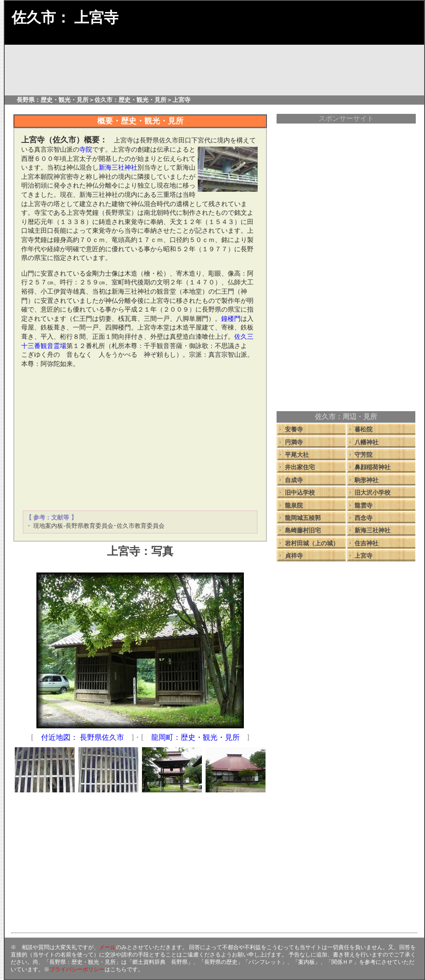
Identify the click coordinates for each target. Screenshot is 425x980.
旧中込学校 (300, 493)
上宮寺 (363, 556)
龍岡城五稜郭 (303, 518)
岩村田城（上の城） (312, 543)
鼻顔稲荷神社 (372, 467)
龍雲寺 (363, 505)
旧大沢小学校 (372, 493)
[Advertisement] (140, 439)
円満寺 (294, 442)
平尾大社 (297, 455)
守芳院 (363, 455)
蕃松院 (363, 429)
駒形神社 (366, 480)
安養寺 (294, 429)
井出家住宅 (300, 467)
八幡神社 (366, 442)
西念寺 (363, 518)
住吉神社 (366, 543)
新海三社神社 (372, 530)
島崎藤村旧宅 (303, 530)
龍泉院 (294, 505)
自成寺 (294, 480)
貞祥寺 (294, 556)
